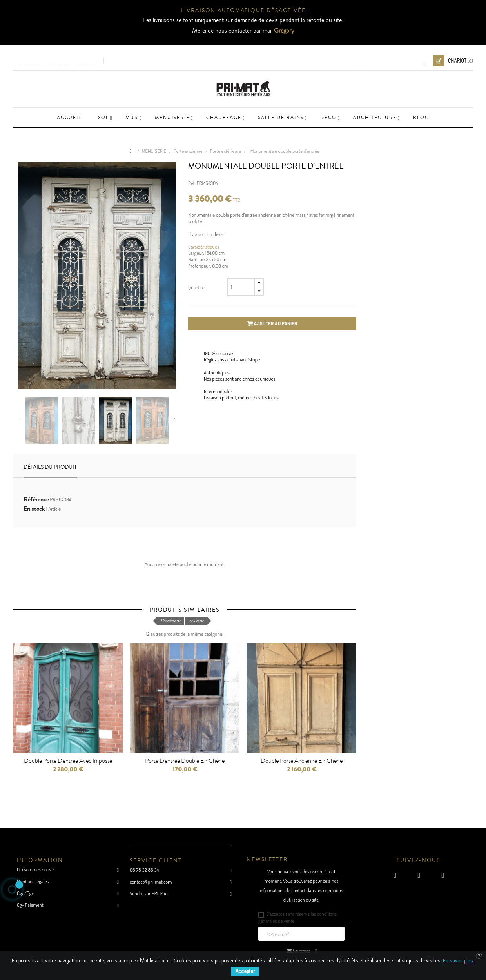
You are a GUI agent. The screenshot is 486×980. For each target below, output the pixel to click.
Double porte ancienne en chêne (302, 761)
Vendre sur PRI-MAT (149, 893)
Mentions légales (33, 881)
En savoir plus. (459, 961)
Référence (36, 499)
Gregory (284, 31)
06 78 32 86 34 (144, 870)
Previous (20, 421)
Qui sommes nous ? (35, 869)
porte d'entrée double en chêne (185, 761)
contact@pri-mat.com (151, 882)
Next (174, 421)
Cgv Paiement (30, 905)
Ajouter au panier (272, 323)
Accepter (245, 971)
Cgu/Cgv (25, 893)
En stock (34, 509)
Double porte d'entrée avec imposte (68, 761)
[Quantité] (241, 287)
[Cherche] (385, 61)
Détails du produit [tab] (50, 467)
